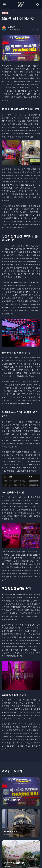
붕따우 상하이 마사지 (12, 800)
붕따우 (5, 13)
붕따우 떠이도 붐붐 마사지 (14, 863)
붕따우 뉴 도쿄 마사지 (12, 831)
